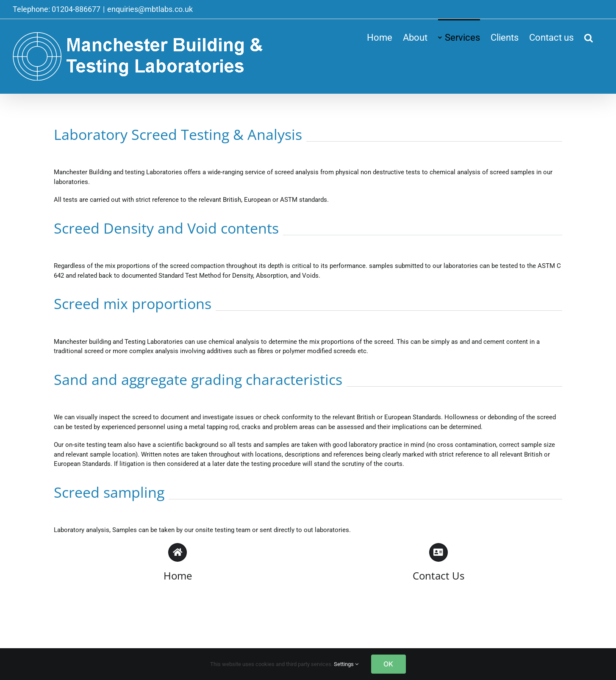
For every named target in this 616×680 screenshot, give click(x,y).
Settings (346, 664)
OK (388, 664)
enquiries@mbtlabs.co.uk (150, 9)
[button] (588, 37)
